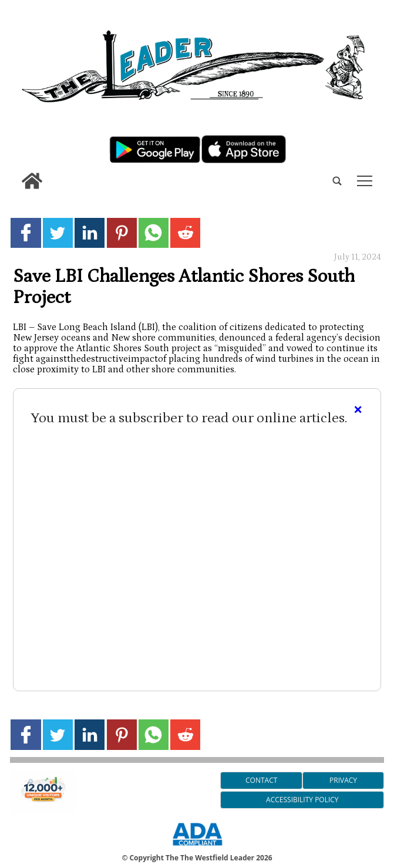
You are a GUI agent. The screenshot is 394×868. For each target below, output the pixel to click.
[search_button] (15, 172)
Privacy (343, 780)
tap (365, 181)
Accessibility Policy (302, 800)
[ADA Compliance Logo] (197, 847)
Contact (261, 780)
